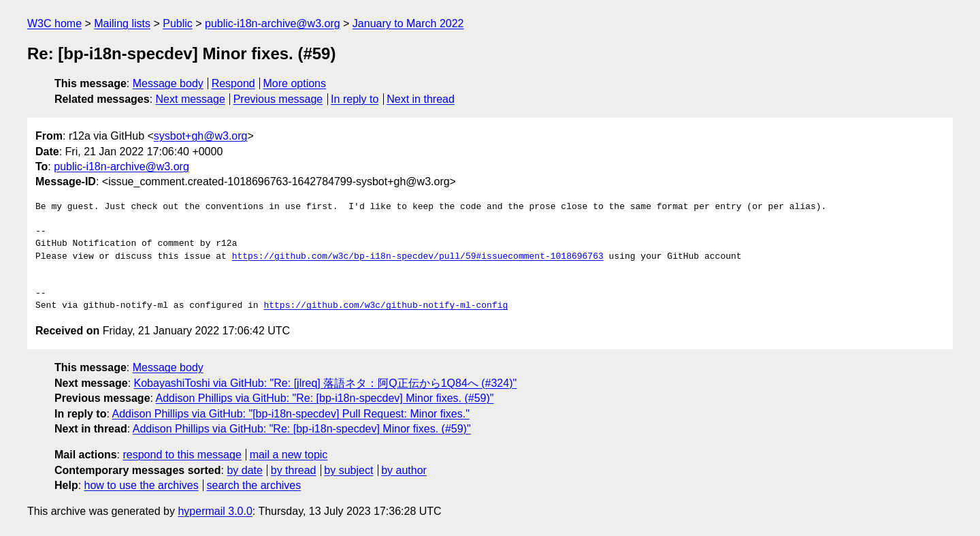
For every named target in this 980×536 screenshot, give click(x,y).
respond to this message (182, 455)
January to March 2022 (408, 23)
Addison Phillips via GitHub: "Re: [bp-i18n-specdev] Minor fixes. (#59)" (325, 398)
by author (404, 470)
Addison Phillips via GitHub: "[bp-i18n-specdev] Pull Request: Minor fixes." (290, 414)
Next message (191, 99)
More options (295, 83)
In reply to (355, 99)
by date (244, 470)
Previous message (278, 99)
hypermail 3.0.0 (215, 511)
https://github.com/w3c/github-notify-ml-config (386, 306)
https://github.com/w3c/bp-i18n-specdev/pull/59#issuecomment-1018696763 (418, 257)
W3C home (54, 23)
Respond (233, 83)
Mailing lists (122, 23)
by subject (348, 470)
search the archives (254, 485)
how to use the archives (142, 485)
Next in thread (421, 99)
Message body (168, 83)
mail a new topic (289, 455)
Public (178, 23)
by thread (294, 470)
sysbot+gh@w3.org (201, 136)
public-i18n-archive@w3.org (273, 23)
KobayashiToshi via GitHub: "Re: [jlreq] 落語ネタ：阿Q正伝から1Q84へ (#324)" (326, 383)
